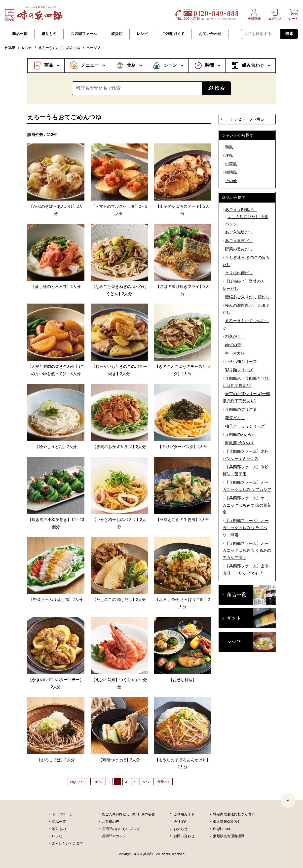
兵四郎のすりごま (241, 409)
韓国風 (231, 172)
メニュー (90, 65)
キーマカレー (237, 353)
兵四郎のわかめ (239, 434)
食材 (131, 65)
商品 (49, 65)
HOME (10, 48)
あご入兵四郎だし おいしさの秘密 (128, 814)
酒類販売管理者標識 (229, 836)
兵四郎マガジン (114, 836)
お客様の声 (111, 822)
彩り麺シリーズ (239, 370)
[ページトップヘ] (288, 800)
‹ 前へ (97, 782)
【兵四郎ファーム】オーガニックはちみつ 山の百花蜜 (247, 505)
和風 (229, 147)
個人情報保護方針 (227, 822)
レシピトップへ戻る (247, 119)
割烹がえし (235, 336)
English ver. (222, 829)
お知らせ (181, 829)
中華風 (231, 164)
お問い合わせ (210, 34)
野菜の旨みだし (239, 249)
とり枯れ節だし (239, 273)
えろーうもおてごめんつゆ (59, 48)
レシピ (142, 34)
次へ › (147, 782)
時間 (210, 65)
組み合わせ (253, 65)
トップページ (62, 814)
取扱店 (117, 34)
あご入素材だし (239, 241)
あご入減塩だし (239, 232)
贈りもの (49, 34)
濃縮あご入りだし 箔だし (247, 297)
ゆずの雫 (233, 345)
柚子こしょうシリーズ (245, 426)
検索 (289, 34)
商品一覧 (20, 34)
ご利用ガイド (173, 34)
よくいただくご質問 (68, 843)
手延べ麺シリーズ (241, 362)
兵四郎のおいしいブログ (121, 829)
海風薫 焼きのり (239, 443)
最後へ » (164, 782)
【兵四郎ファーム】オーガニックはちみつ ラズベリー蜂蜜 (246, 528)
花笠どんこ (235, 418)
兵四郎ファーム (84, 34)
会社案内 (181, 822)
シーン (170, 65)
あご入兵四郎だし (241, 210)
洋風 (229, 156)
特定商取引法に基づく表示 (234, 814)
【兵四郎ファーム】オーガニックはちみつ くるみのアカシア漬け (247, 551)
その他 (231, 181)
